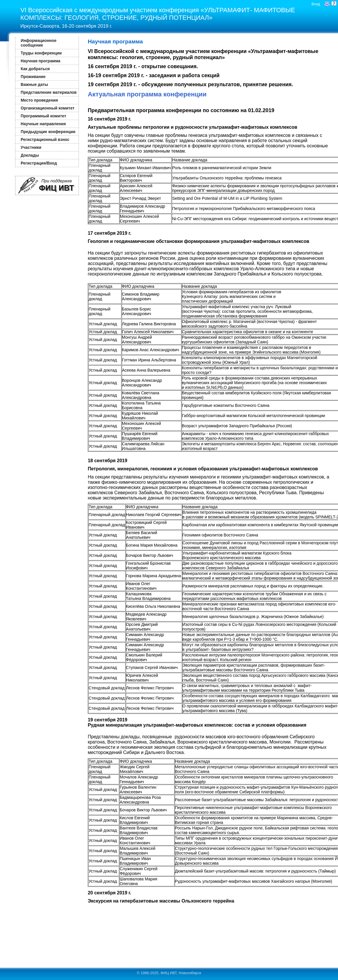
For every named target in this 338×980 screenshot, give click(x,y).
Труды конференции (41, 53)
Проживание (33, 77)
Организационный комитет (48, 108)
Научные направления (43, 124)
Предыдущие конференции (48, 132)
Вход (316, 4)
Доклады (30, 155)
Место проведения (39, 100)
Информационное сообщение (39, 43)
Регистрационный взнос (45, 140)
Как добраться (35, 69)
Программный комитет (43, 116)
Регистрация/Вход (39, 163)
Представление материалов (49, 92)
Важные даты (34, 84)
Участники (31, 147)
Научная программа (40, 61)
